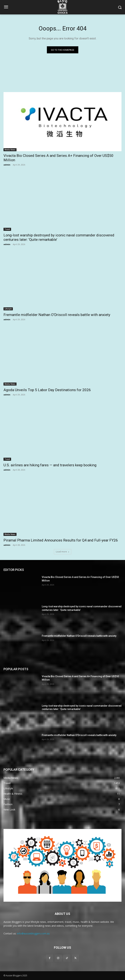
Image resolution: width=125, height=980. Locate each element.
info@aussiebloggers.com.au (33, 933)
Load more (63, 552)
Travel (7, 229)
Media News (10, 150)
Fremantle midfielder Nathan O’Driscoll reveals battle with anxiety (57, 315)
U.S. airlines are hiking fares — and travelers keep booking (50, 465)
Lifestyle (8, 309)
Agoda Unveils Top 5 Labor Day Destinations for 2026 (47, 390)
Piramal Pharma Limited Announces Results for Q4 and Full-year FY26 (61, 540)
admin (7, 165)
